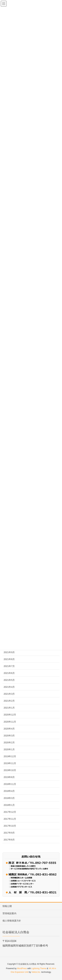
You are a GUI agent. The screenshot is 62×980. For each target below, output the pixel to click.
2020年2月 (9, 743)
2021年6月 (9, 673)
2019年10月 (10, 770)
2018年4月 (9, 791)
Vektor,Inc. (36, 972)
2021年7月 (9, 666)
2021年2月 (9, 701)
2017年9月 (9, 833)
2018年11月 (10, 784)
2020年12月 (10, 715)
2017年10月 (10, 826)
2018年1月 (9, 805)
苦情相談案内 (9, 913)
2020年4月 (9, 729)
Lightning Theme (39, 968)
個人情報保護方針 (12, 921)
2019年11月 (10, 763)
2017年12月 (10, 812)
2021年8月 (9, 659)
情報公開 (7, 906)
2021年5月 (9, 680)
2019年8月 (9, 777)
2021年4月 (9, 687)
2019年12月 (10, 756)
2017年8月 (9, 840)
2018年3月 (9, 798)
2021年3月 (9, 694)
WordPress (22, 968)
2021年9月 (9, 652)
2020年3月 (9, 736)
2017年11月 (10, 819)
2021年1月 (9, 708)
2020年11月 (10, 722)
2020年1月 (9, 749)
